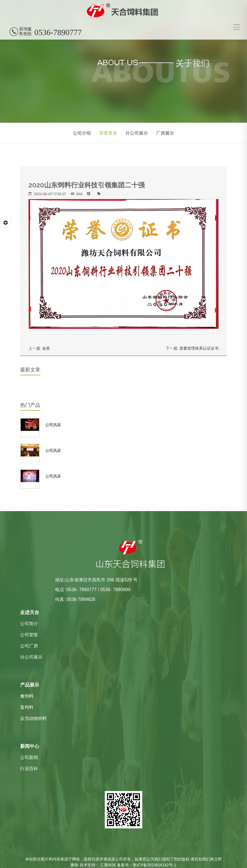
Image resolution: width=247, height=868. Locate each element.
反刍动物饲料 (34, 718)
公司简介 (29, 624)
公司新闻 (29, 757)
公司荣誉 (29, 635)
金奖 (46, 348)
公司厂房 (29, 646)
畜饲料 (27, 707)
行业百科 (29, 769)
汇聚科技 (108, 865)
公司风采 (53, 425)
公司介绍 (82, 133)
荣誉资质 (108, 133)
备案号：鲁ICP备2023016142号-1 (147, 865)
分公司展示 (137, 133)
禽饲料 (27, 696)
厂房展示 (165, 133)
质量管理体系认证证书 (199, 348)
